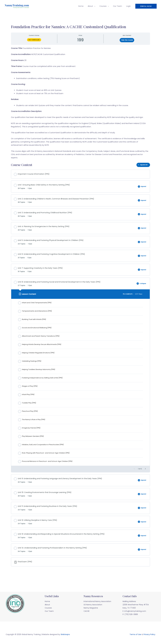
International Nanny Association (97, 601)
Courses (105, 6)
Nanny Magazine (91, 608)
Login (129, 6)
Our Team (119, 6)
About (93, 6)
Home (84, 6)
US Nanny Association (93, 605)
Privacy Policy (149, 634)
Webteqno (65, 634)
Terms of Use (135, 634)
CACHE (87, 611)
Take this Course (127, 40)
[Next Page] (145, 469)
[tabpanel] (80, 103)
